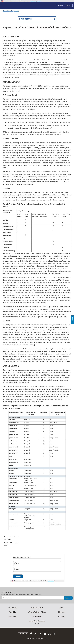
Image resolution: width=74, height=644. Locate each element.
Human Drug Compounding (11, 11)
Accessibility (13, 616)
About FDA (13, 612)
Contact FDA (23, 634)
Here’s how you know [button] (36, 1)
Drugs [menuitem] (6, 545)
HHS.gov (61, 612)
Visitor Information (37, 608)
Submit (18, 576)
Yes (19, 564)
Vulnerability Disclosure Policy (37, 622)
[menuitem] (37, 539)
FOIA (61, 608)
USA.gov (61, 616)
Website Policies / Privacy (37, 612)
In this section (25, 19)
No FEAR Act (37, 616)
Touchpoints (51, 581)
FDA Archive (13, 608)
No (18, 569)
